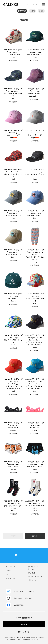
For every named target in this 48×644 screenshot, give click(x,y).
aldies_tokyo (29, 598)
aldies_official (18, 598)
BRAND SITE (10, 578)
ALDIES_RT (31, 591)
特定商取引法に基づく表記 (33, 568)
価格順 (32, 11)
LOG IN (34, 4)
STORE (8, 571)
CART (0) (26, 4)
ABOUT (8, 575)
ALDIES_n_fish (19, 591)
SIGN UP (24, 624)
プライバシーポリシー (35, 577)
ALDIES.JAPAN (19, 605)
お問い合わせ (32, 580)
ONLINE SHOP (11, 567)
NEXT (35, 536)
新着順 (41, 11)
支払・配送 (31, 573)
